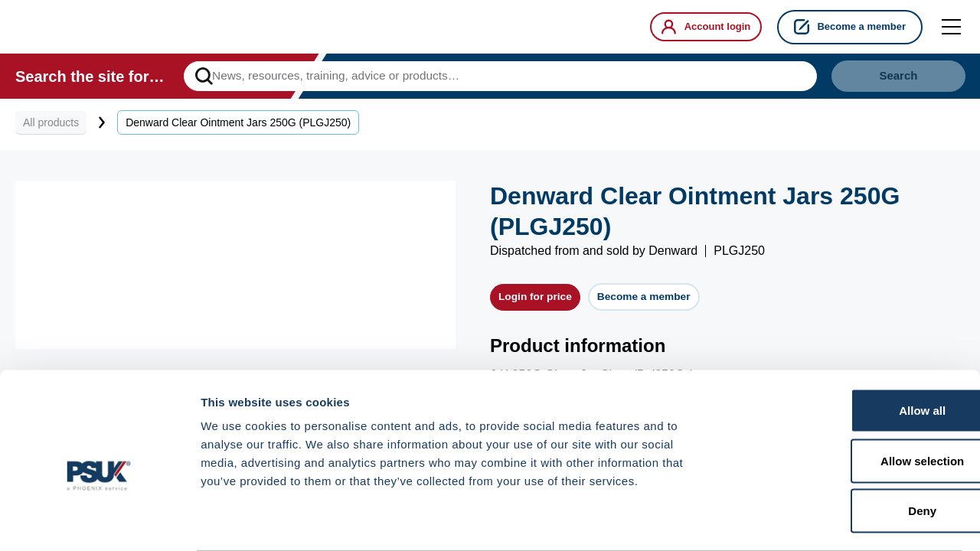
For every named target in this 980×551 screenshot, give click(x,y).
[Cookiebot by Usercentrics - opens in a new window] (99, 521)
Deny (853, 450)
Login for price (533, 304)
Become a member (850, 27)
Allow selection (852, 401)
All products (51, 129)
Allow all (853, 350)
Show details (804, 521)
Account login (701, 27)
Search (884, 79)
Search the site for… (90, 80)
